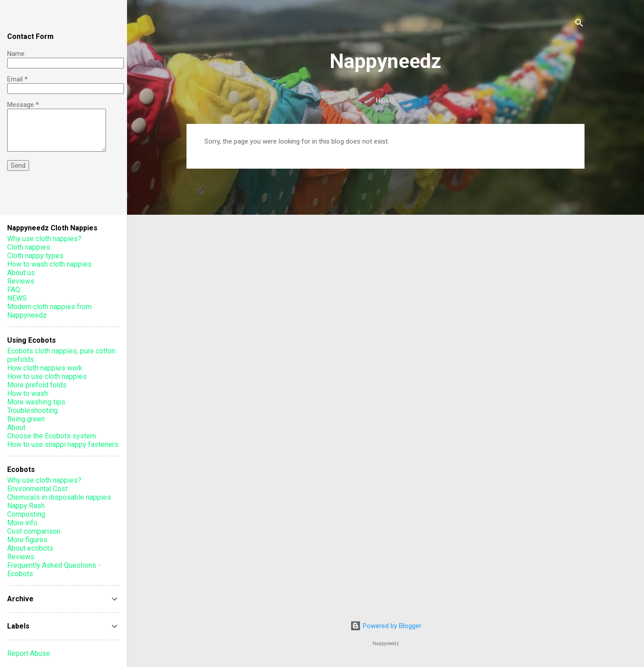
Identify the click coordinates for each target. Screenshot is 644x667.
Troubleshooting (32, 410)
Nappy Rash (26, 506)
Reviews (21, 281)
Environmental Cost (37, 489)
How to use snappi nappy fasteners (63, 444)
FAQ (14, 290)
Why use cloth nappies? (44, 239)
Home (386, 100)
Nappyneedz (386, 61)
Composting (26, 514)
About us (21, 273)
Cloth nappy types (35, 256)
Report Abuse (29, 653)
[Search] (579, 24)
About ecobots (30, 548)
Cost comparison (34, 531)
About (16, 427)
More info (22, 523)
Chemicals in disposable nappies (59, 497)
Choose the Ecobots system (52, 436)
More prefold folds (37, 385)
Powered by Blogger (386, 626)
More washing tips (36, 402)
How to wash (28, 393)
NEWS (17, 298)
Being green (26, 419)
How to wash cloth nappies (49, 264)
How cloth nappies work (45, 368)
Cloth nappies (29, 247)
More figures (27, 540)
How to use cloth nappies (47, 376)
